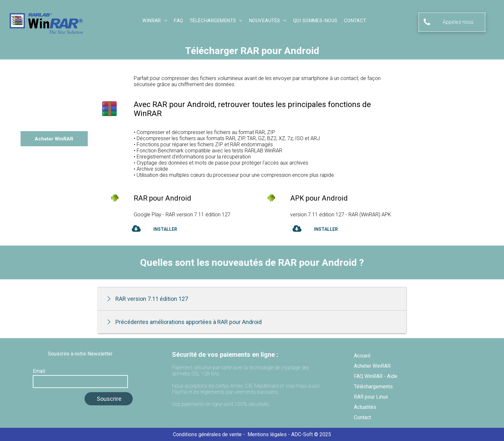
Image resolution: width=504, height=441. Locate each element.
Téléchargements (373, 387)
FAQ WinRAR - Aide (376, 376)
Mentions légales (267, 434)
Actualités (365, 407)
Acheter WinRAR (372, 366)
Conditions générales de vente (207, 434)
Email (39, 371)
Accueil (362, 356)
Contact (362, 417)
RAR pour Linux (371, 397)
